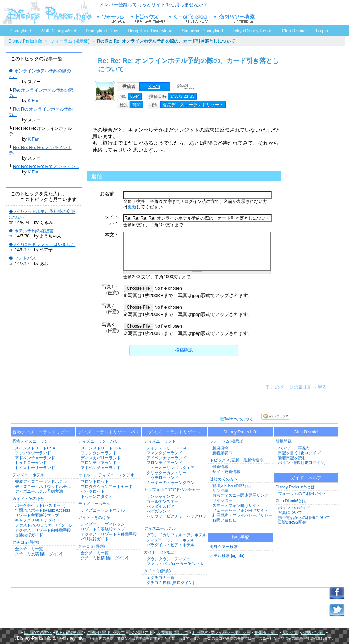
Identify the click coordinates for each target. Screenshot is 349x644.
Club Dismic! (294, 31)
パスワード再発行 (294, 448)
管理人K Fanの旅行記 (232, 485)
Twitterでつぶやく (236, 419)
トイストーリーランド (35, 468)
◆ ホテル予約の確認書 (31, 231)
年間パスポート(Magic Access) (43, 510)
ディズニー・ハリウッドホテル (43, 487)
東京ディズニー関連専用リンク (240, 495)
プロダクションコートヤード (107, 487)
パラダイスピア (161, 506)
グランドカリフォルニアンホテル (176, 535)
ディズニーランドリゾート (174, 432)
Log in (322, 31)
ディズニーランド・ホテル (171, 540)
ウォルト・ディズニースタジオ (106, 475)
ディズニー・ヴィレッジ (103, 524)
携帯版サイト (266, 632)
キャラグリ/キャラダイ (35, 520)
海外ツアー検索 (224, 547)
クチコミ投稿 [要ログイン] (39, 554)
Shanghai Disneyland (202, 31)
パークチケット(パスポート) (40, 505)
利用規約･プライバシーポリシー (221, 632)
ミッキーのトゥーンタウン (171, 483)
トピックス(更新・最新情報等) (237, 460)
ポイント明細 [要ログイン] (302, 463)
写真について (290, 512)
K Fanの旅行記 (69, 632)
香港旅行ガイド (29, 535)
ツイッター (222, 500)
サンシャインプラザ (165, 496)
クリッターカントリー (167, 473)
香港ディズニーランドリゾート (43, 432)
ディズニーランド (160, 441)
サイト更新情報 (226, 472)
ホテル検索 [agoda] (227, 556)
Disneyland (20, 31)
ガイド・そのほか (28, 499)
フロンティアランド (99, 463)
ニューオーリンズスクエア (171, 468)
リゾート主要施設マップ (37, 515)
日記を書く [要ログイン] (300, 453)
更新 (132, 207)
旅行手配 (240, 537)
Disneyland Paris (102, 31)
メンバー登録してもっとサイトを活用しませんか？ (154, 5)
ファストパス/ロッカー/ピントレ (44, 525)
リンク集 (220, 491)
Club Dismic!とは (291, 501)
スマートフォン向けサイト (236, 505)
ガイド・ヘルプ (306, 478)
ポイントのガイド (294, 508)
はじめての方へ (224, 479)
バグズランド (159, 511)
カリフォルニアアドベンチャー (172, 489)
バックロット (93, 491)
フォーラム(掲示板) (227, 441)
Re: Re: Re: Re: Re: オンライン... (46, 167)
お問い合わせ (224, 520)
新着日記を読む (292, 458)
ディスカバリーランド (101, 458)
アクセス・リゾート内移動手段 (43, 530)
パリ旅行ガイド (95, 539)
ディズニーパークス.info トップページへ (47, 13)
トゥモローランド (31, 463)
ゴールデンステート (165, 501)
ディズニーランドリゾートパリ (109, 432)
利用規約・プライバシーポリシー (242, 515)
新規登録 (284, 441)
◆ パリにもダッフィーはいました (42, 244)
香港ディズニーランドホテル (41, 481)
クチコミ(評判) (26, 542)
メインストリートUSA (35, 448)
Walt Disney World (58, 29)
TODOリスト (141, 632)
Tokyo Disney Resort (253, 31)
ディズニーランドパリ (98, 441)
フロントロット (95, 481)
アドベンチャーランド (35, 458)
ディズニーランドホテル (103, 510)
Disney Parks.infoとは (295, 487)
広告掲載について (172, 632)
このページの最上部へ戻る (298, 387)
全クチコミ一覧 (29, 549)
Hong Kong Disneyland (150, 31)
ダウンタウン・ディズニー (171, 559)
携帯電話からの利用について (304, 517)
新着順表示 (222, 453)
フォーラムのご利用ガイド (302, 493)
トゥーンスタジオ (97, 496)
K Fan (33, 101)
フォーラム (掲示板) (70, 41)
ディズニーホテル (28, 475)
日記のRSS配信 (292, 522)
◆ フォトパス (22, 258)
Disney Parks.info (25, 41)
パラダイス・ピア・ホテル (171, 545)
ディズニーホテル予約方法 (39, 491)
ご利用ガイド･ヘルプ (106, 632)
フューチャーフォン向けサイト (240, 510)
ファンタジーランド (33, 453)
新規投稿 (220, 448)
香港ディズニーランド (32, 441)
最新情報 (220, 467)
